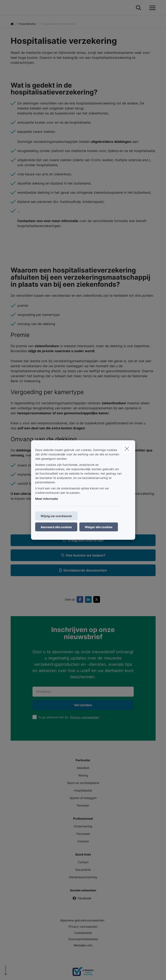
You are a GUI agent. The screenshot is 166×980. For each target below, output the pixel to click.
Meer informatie (47, 499)
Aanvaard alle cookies (56, 527)
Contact (83, 862)
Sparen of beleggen (83, 798)
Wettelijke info (83, 945)
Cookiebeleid (83, 933)
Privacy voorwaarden (84, 717)
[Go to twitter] (97, 599)
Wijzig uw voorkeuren (56, 516)
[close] (127, 449)
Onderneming (83, 826)
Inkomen (83, 841)
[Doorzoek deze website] (139, 8)
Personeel (83, 834)
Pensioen (83, 805)
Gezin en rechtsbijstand (83, 783)
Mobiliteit (83, 768)
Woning (83, 775)
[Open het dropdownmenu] (151, 8)
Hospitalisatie (83, 790)
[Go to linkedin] (89, 599)
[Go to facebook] (81, 599)
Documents (83, 870)
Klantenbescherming (83, 877)
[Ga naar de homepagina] (13, 8)
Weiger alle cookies (99, 527)
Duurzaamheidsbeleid (83, 939)
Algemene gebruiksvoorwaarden (82, 920)
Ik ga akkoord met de (71, 717)
